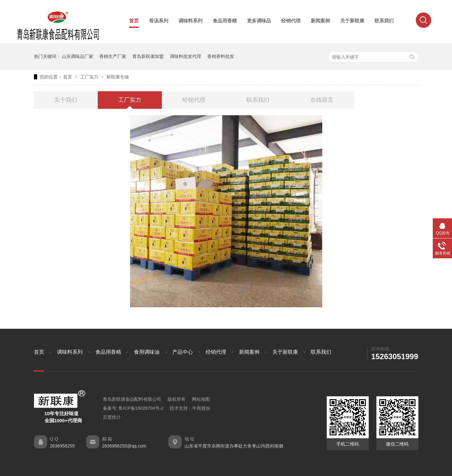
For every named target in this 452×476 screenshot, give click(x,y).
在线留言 (322, 100)
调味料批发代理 (185, 56)
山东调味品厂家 (78, 56)
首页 (134, 21)
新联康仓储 (118, 77)
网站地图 (201, 399)
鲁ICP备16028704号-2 (141, 408)
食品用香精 (225, 21)
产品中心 (183, 352)
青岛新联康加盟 (148, 56)
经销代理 (291, 21)
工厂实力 (90, 77)
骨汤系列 (159, 21)
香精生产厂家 (113, 56)
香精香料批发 (221, 56)
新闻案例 (320, 21)
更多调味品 (259, 21)
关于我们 (66, 100)
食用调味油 (147, 352)
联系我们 (384, 21)
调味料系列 (190, 21)
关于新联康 (352, 21)
